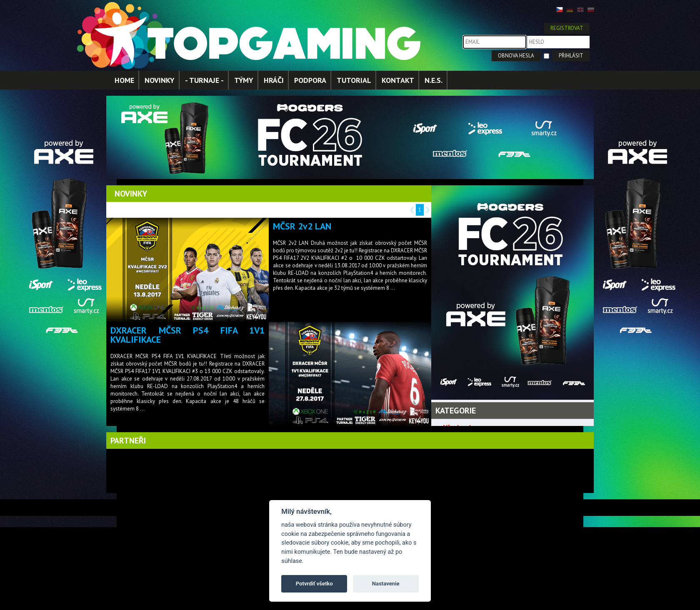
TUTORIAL (354, 80)
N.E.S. (434, 80)
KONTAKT (398, 80)
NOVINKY (160, 80)
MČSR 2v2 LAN (302, 226)
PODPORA (310, 80)
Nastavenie (386, 584)
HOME (124, 80)
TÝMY (244, 80)
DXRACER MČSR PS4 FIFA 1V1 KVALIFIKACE (187, 335)
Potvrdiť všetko (314, 584)
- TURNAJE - (204, 80)
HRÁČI (274, 80)
